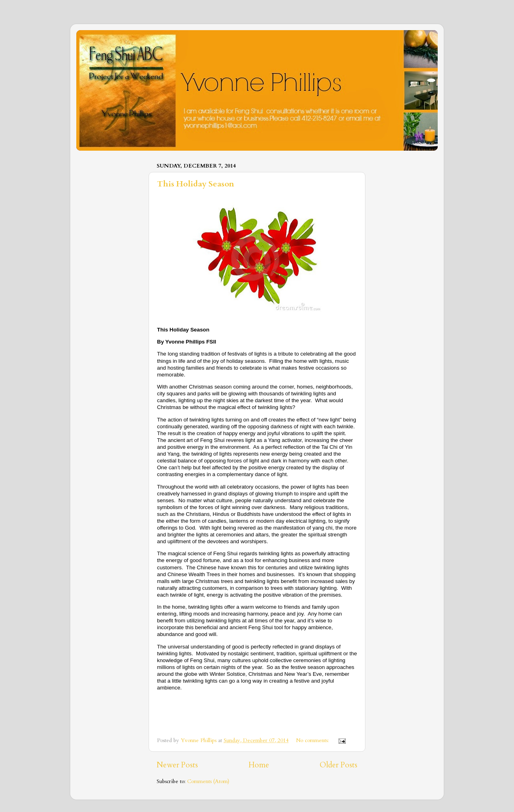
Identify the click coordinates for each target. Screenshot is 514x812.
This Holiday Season (196, 184)
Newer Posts (177, 765)
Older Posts (339, 765)
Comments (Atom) (208, 781)
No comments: (313, 740)
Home (259, 765)
